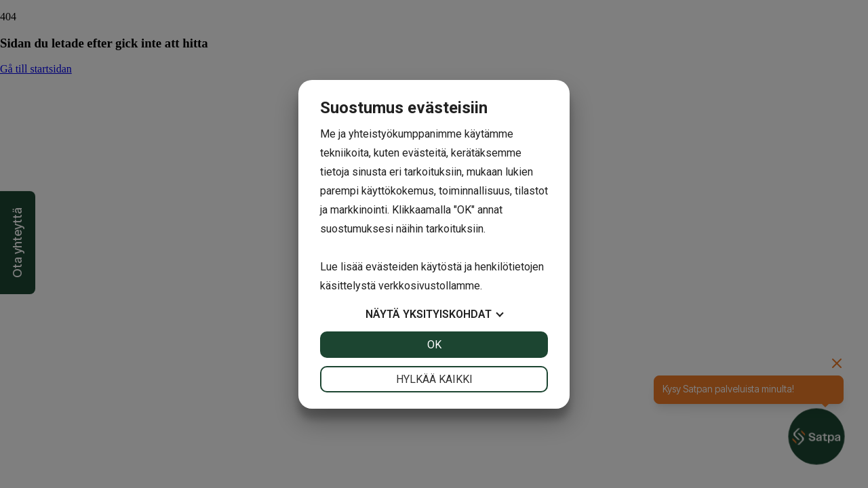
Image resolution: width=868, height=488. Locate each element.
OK (434, 345)
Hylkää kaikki (434, 379)
